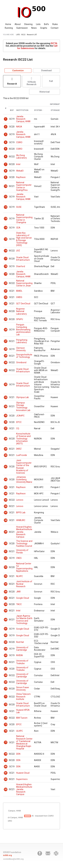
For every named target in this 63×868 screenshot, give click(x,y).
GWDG (19, 297)
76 (6, 731)
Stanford (21, 266)
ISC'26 (54, 43)
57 (6, 598)
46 (6, 506)
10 (6, 186)
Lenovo (20, 500)
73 (6, 711)
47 (6, 513)
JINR (18, 592)
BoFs (46, 24)
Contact (55, 28)
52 (6, 558)
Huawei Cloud (23, 773)
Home (8, 24)
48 (6, 520)
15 (6, 239)
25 (6, 319)
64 (6, 649)
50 (6, 543)
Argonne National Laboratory (21, 311)
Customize (18, 70)
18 (6, 266)
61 (6, 629)
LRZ (18, 251)
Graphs (44, 28)
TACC (19, 604)
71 (6, 696)
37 (6, 428)
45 (6, 500)
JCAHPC (20, 416)
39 (6, 449)
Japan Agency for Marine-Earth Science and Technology (24, 620)
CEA (18, 228)
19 (6, 274)
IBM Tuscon (22, 718)
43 (6, 487)
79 (6, 760)
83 (6, 789)
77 (6, 742)
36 (6, 422)
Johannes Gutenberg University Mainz (24, 479)
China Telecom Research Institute (23, 696)
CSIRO (19, 142)
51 (6, 551)
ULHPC (19, 731)
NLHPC (19, 576)
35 (6, 415)
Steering (28, 24)
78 (6, 754)
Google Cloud (23, 598)
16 (6, 251)
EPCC (19, 422)
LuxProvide (22, 455)
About (18, 24)
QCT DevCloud (23, 304)
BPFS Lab (21, 513)
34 (6, 406)
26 (6, 330)
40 (6, 455)
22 (6, 297)
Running (9, 28)
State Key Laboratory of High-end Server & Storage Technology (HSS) (24, 239)
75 (6, 724)
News (34, 28)
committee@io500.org (13, 859)
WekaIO (20, 171)
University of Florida (22, 551)
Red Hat (20, 642)
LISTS (18, 35)
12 (6, 207)
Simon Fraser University (23, 689)
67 (6, 669)
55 (6, 584)
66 (6, 662)
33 (6, 397)
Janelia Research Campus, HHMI (23, 119)
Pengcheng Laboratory (22, 341)
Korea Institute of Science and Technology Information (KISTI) (23, 439)
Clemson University (21, 349)
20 (6, 283)
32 (6, 384)
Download (46, 70)
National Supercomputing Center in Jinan (24, 283)
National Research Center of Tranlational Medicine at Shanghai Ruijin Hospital (24, 742)
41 (6, 467)
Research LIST (32, 35)
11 (6, 196)
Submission (22, 28)
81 (6, 773)
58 (6, 604)
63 (6, 642)
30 (6, 362)
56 (6, 592)
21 (6, 291)
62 (6, 635)
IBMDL (19, 291)
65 (6, 655)
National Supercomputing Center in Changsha (24, 219)
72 (6, 704)
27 (6, 341)
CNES (19, 558)
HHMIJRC (21, 520)
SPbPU (20, 319)
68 (6, 675)
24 (6, 311)
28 (6, 349)
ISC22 (23, 35)
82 (6, 779)
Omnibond (21, 362)
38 (6, 439)
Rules (55, 24)
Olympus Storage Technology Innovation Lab (23, 406)
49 (6, 532)
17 (6, 258)
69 (6, 682)
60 (6, 620)
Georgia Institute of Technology (24, 356)
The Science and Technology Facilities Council (24, 544)
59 (6, 611)
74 (6, 718)
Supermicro (22, 779)
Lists (38, 24)
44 (6, 494)
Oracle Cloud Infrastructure (23, 259)
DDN (18, 754)
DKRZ (19, 449)
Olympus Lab (22, 397)
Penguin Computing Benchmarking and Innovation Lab (23, 330)
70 (6, 689)
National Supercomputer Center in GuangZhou (24, 186)
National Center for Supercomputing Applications (24, 567)
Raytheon (21, 177)
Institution (22, 110)
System (38, 110)
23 (6, 304)
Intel (18, 164)
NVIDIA (19, 655)
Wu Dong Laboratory (21, 157)
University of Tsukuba (22, 662)
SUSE (19, 207)
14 (6, 227)
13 (6, 219)
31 (6, 370)
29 (6, 356)
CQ (18, 428)
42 (6, 479)
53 (6, 567)
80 (6, 767)
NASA (19, 127)
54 (6, 576)
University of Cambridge (22, 649)
